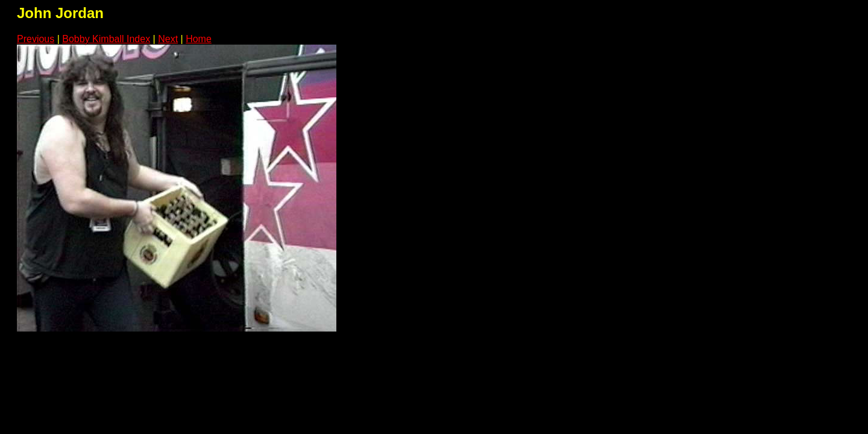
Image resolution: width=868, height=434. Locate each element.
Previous (36, 39)
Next (168, 39)
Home (199, 39)
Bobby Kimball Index (106, 39)
